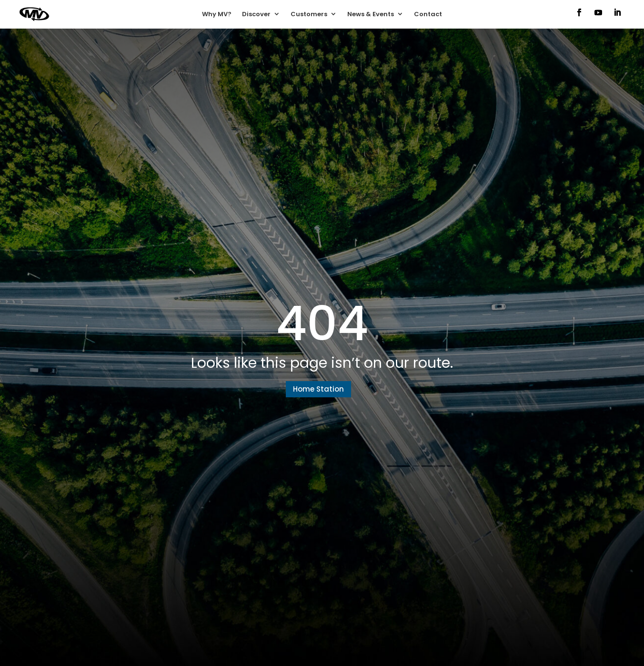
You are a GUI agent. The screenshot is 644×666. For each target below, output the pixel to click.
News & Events (371, 14)
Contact (428, 14)
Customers (309, 14)
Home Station (318, 389)
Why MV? (217, 14)
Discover (256, 14)
